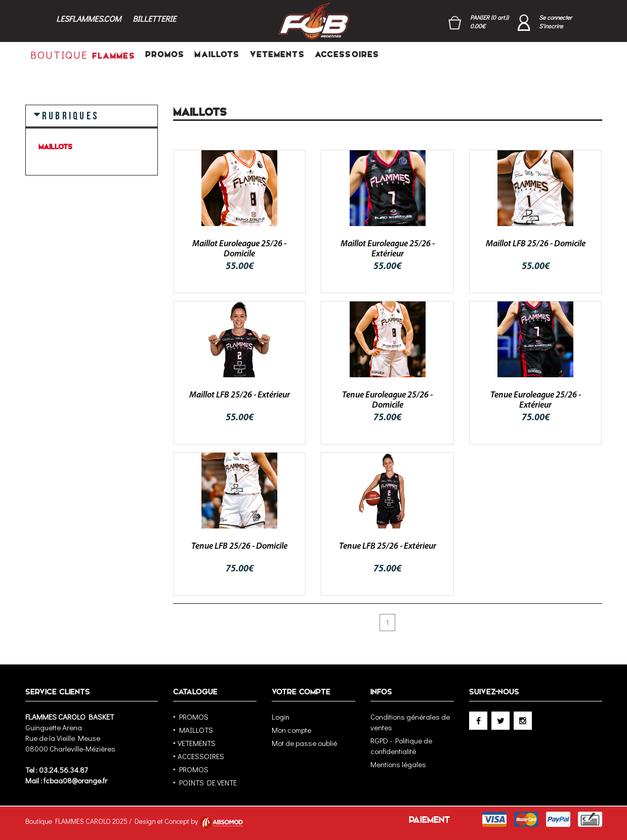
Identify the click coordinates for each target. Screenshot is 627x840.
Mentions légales (398, 764)
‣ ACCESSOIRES (199, 756)
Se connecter (555, 17)
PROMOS (165, 54)
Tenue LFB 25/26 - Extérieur (388, 546)
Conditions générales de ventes (410, 722)
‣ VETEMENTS (194, 743)
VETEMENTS (277, 54)
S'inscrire (551, 26)
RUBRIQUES (71, 115)
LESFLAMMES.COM (89, 18)
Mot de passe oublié (304, 743)
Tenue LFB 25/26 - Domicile (239, 546)
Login (281, 717)
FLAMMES (83, 55)
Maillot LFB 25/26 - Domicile (536, 244)
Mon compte (291, 730)
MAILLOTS (217, 54)
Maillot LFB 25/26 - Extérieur (240, 395)
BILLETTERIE (154, 18)
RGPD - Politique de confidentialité (401, 746)
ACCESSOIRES (347, 54)
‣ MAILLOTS (193, 730)
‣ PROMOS (191, 717)
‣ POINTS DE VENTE (205, 782)
